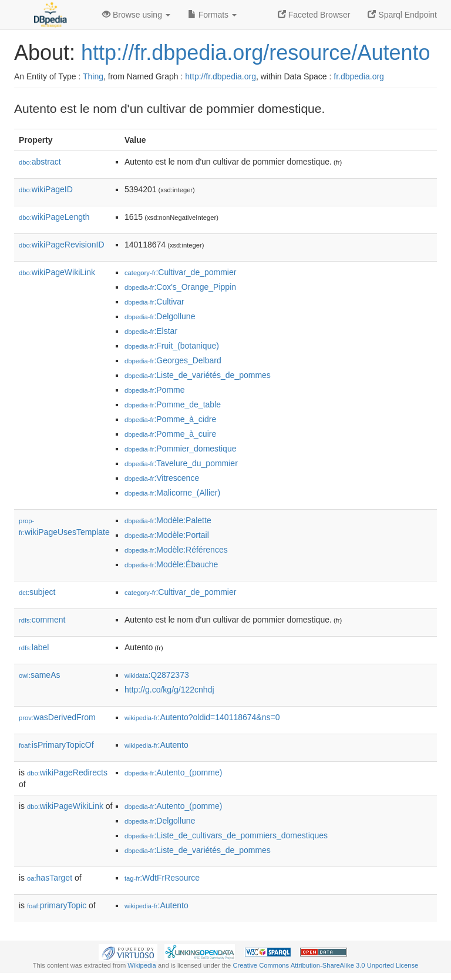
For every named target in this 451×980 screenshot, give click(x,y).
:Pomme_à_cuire (170, 434)
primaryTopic (57, 905)
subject (37, 592)
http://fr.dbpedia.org (221, 76)
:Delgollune (160, 316)
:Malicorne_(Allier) (172, 493)
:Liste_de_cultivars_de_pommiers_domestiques (226, 835)
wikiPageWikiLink (57, 272)
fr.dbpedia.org (359, 76)
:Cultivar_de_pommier (180, 272)
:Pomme (155, 390)
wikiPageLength (54, 217)
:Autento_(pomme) (173, 772)
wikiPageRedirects (67, 772)
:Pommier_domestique (180, 449)
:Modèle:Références (176, 550)
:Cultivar (154, 302)
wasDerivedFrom (57, 717)
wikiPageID (46, 189)
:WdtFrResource (162, 878)
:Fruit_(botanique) (172, 346)
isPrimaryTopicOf (56, 745)
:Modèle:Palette (168, 520)
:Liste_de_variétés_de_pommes (198, 375)
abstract (40, 162)
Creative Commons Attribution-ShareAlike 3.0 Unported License (325, 965)
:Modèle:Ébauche (171, 564)
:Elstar (151, 331)
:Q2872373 (157, 675)
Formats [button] (212, 15)
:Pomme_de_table (173, 404)
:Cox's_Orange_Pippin (180, 287)
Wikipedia (142, 965)
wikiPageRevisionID (62, 245)
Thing (93, 76)
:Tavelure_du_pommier (181, 463)
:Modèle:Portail (167, 535)
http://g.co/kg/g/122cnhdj (169, 690)
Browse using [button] (136, 15)
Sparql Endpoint (402, 15)
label (34, 647)
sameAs (39, 675)
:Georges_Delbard (173, 360)
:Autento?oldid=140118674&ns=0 (202, 717)
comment (42, 620)
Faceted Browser (314, 15)
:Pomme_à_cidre (170, 419)
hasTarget (50, 878)
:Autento (156, 745)
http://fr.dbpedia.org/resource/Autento (255, 53)
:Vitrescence (162, 478)
